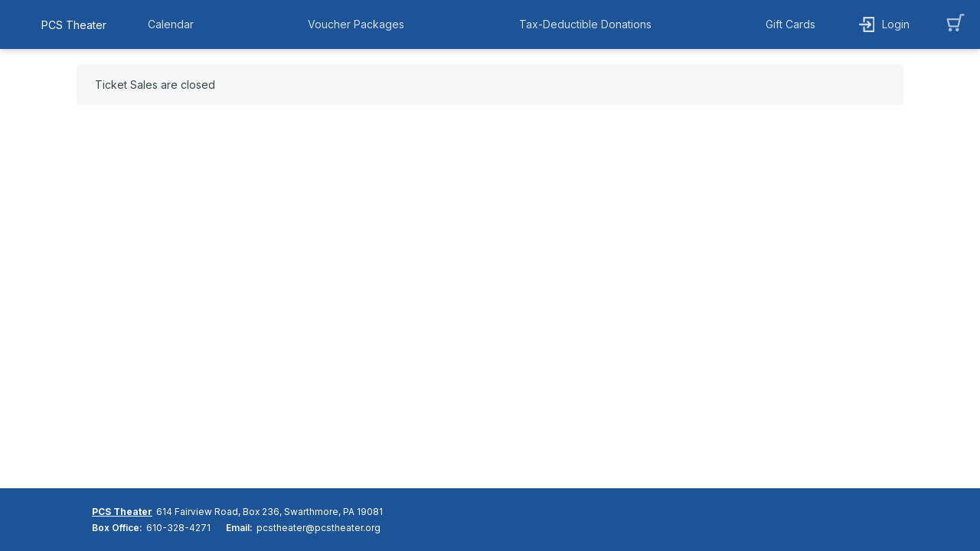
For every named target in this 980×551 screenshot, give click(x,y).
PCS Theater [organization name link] (74, 25)
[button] (175, 24)
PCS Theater (122, 512)
